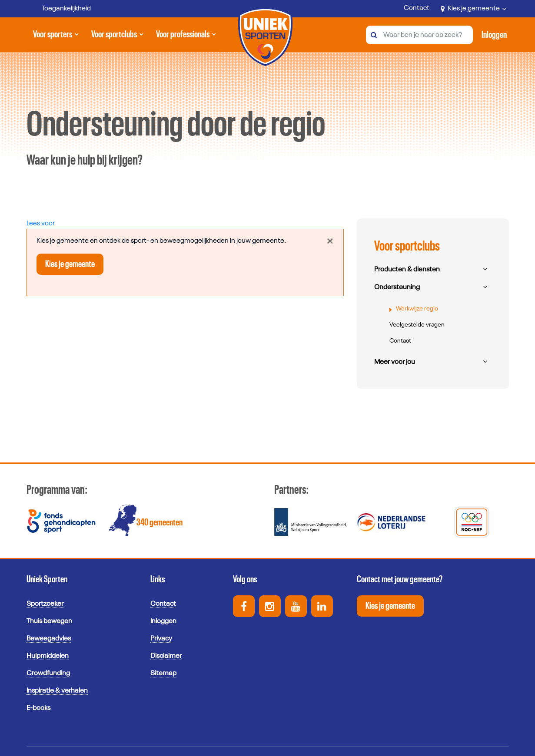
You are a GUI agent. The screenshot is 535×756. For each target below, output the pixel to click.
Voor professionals (183, 38)
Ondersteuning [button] (397, 287)
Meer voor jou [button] (395, 362)
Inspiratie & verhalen (57, 691)
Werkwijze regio (417, 309)
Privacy (161, 639)
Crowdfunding (48, 673)
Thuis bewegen (49, 621)
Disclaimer (166, 656)
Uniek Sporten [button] (47, 579)
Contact (417, 8)
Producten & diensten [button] (407, 270)
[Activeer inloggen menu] (494, 35)
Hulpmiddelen (48, 656)
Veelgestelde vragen (417, 325)
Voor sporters (54, 38)
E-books (38, 708)
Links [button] (158, 579)
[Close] (330, 241)
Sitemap (163, 673)
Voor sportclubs (114, 38)
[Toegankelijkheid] (60, 9)
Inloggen (163, 621)
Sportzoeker (45, 604)
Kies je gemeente (474, 9)
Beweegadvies (49, 639)
